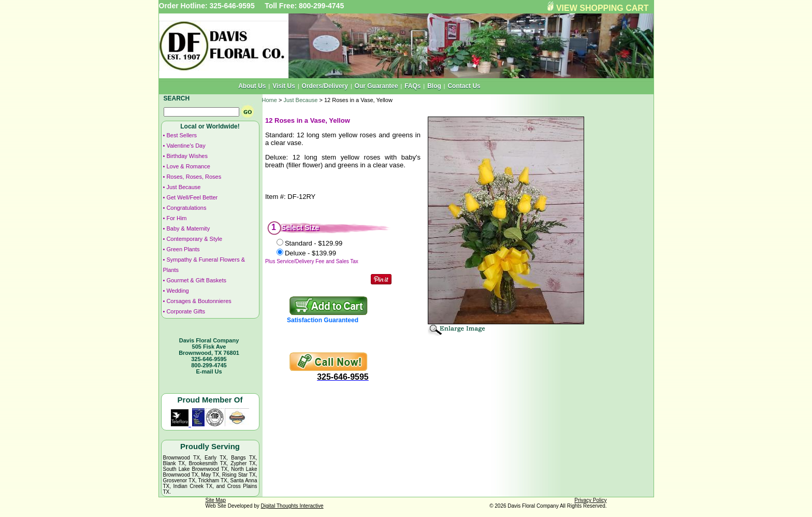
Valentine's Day (186, 146)
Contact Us (464, 86)
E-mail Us (209, 371)
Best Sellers (182, 135)
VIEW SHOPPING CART (603, 8)
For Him (176, 218)
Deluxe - (310, 253)
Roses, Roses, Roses (194, 177)
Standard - (314, 243)
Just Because (183, 187)
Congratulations (186, 208)
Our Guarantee (376, 86)
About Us (252, 86)
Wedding (177, 291)
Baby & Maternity (188, 228)
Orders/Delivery (325, 86)
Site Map (216, 500)
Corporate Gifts (186, 311)
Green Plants (183, 249)
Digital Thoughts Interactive (292, 506)
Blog (434, 86)
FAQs (412, 86)
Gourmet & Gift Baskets (196, 280)
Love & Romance (188, 166)
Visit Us (284, 86)
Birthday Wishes (187, 156)
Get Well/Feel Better (192, 197)
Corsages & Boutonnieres (199, 301)
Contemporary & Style (194, 239)
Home (270, 100)
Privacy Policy (590, 500)
